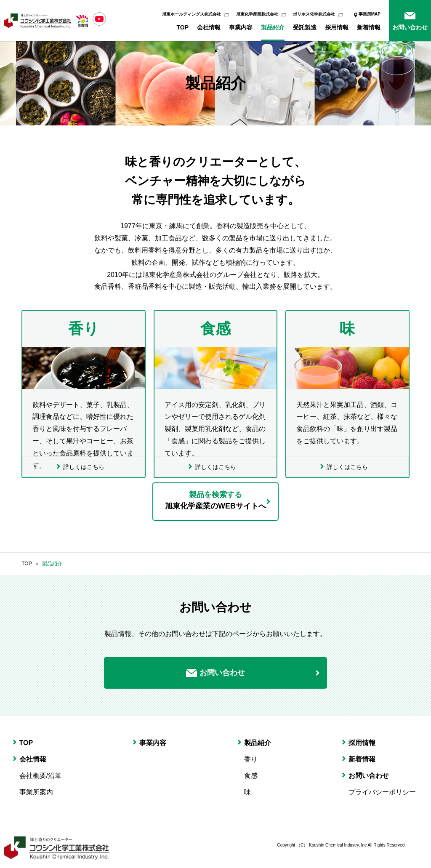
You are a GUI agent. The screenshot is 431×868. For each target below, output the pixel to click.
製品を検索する (215, 501)
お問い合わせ (410, 27)
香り (251, 759)
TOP (182, 27)
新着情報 (369, 27)
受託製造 (305, 27)
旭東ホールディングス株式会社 (192, 14)
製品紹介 (273, 27)
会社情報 (209, 27)
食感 (251, 776)
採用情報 (337, 27)
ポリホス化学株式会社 (314, 14)
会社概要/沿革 (40, 776)
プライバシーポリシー (382, 792)
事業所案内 (36, 792)
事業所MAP (370, 14)
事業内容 (241, 27)
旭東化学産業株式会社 (257, 14)
